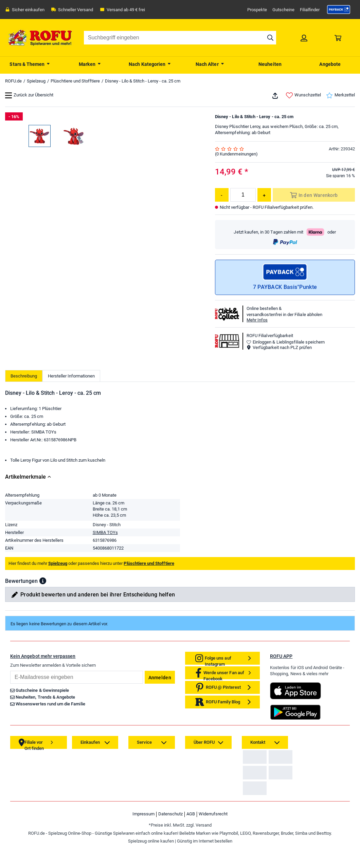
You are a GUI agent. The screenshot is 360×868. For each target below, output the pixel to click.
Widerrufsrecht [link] (213, 846)
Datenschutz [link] (170, 846)
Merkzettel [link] (340, 95)
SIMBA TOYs (105, 532)
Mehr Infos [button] (257, 320)
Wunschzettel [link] (303, 95)
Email (10, 671)
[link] (339, 10)
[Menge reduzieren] (222, 195)
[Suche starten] (270, 38)
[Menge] (243, 195)
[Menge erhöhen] (264, 195)
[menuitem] (30, 63)
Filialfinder (310, 10)
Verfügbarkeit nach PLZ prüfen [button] (279, 347)
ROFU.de (13, 81)
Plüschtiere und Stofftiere (75, 81)
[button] (43, 581)
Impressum (143, 846)
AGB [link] (191, 846)
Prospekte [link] (257, 10)
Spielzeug (36, 81)
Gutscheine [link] (283, 10)
